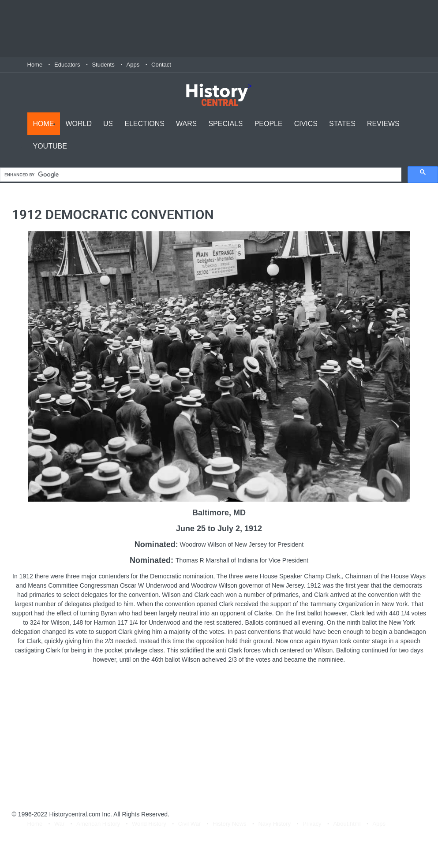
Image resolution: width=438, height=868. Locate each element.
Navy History (274, 824)
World (79, 124)
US (108, 124)
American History (98, 824)
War (59, 824)
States (342, 124)
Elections (144, 124)
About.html (347, 824)
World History (149, 824)
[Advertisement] (219, 29)
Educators (67, 65)
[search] (200, 175)
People (269, 124)
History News (230, 824)
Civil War (190, 824)
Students (103, 65)
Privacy (312, 824)
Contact (161, 65)
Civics (306, 124)
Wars (186, 124)
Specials (225, 124)
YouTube (50, 146)
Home (35, 65)
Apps (133, 65)
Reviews (383, 124)
